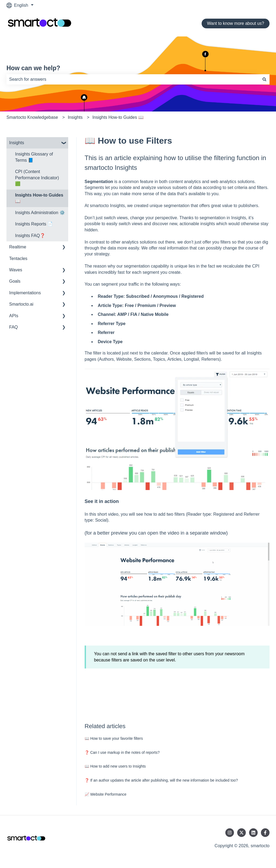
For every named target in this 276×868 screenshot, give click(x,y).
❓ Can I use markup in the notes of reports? (122, 752)
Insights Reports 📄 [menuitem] (34, 224)
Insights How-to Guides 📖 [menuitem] (39, 198)
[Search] (264, 79)
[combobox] (133, 79)
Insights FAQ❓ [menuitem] (30, 236)
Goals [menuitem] (15, 281)
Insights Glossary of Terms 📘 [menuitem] (34, 157)
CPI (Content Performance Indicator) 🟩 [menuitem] (37, 178)
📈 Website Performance (106, 794)
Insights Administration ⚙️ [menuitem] (40, 213)
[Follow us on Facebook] (265, 833)
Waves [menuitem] (16, 270)
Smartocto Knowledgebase (32, 117)
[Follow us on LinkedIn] (253, 833)
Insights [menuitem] (17, 143)
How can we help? (33, 68)
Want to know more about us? (236, 23)
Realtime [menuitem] (18, 247)
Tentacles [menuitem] (18, 259)
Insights (75, 117)
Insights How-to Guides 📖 (118, 117)
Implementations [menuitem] (25, 293)
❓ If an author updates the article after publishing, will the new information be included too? (161, 780)
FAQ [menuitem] (13, 327)
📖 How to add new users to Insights (115, 766)
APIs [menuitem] (14, 316)
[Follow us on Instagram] (230, 833)
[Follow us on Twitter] (241, 833)
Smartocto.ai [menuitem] (21, 304)
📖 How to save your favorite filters (114, 738)
